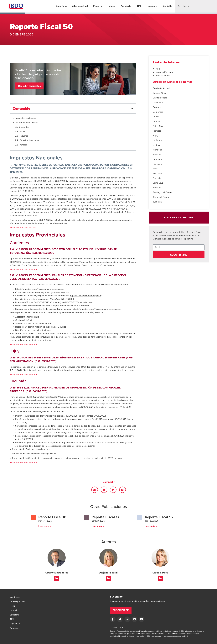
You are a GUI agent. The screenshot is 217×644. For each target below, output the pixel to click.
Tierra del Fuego (161, 197)
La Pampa (157, 140)
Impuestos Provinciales (27, 122)
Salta (155, 169)
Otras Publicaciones (29, 140)
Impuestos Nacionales (26, 118)
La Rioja (157, 145)
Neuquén (157, 159)
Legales (152, 6)
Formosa (157, 131)
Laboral (111, 6)
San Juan (157, 173)
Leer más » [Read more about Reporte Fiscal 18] (44, 526)
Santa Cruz (158, 183)
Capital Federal (160, 98)
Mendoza (157, 150)
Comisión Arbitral (161, 88)
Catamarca (158, 102)
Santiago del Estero (162, 192)
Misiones (157, 154)
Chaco (156, 117)
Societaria (126, 6)
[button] (132, 108)
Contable (168, 6)
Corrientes (24, 127)
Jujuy (22, 131)
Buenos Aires (159, 93)
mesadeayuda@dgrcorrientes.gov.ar (52, 292)
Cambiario (61, 6)
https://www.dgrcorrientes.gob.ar (105, 309)
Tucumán (24, 136)
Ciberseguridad (80, 6)
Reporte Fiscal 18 (52, 517)
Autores (23, 145)
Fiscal (98, 6)
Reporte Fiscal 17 (105, 517)
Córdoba (157, 107)
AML (139, 6)
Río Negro (158, 164)
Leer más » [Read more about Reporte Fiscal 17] (98, 526)
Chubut (156, 121)
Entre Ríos (158, 126)
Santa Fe (157, 188)
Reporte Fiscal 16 (159, 517)
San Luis (157, 178)
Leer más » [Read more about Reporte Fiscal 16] (151, 526)
